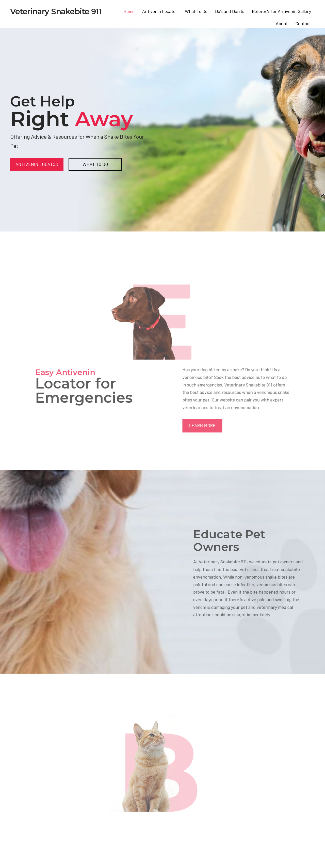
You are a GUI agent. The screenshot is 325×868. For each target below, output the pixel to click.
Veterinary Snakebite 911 (56, 11)
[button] (227, 426)
